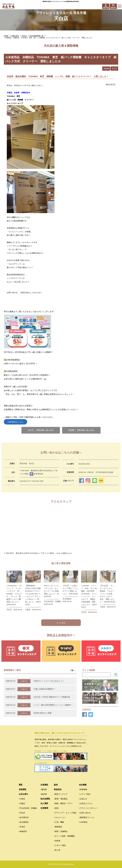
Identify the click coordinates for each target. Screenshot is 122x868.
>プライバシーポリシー (88, 808)
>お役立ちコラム (86, 803)
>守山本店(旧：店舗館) (28, 808)
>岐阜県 (44, 794)
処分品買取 (45, 799)
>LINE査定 (83, 822)
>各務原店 (23, 831)
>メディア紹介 (85, 794)
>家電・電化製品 (61, 799)
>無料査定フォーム (87, 817)
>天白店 (22, 813)
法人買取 (44, 803)
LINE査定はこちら (15, 422)
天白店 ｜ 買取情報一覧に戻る (41, 430)
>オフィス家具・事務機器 (64, 836)
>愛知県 (44, 789)
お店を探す (23, 794)
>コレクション (60, 817)
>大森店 (22, 803)
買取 (21, 785)
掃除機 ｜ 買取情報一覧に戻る (81, 430)
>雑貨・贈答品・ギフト (63, 803)
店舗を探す (15, 36)
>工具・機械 (59, 822)
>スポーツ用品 (60, 845)
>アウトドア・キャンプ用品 (65, 813)
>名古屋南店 (24, 822)
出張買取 (44, 785)
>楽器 (56, 808)
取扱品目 (58, 789)
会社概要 (83, 785)
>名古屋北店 (24, 817)
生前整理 (44, 808)
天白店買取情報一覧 (36, 36)
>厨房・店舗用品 (61, 831)
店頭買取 (23, 789)
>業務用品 (58, 827)
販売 (56, 785)
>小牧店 (22, 799)
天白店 (24, 36)
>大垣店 (22, 827)
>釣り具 (57, 850)
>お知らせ (83, 799)
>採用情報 (83, 789)
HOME (6, 36)
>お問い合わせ (85, 813)
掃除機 (106, 69)
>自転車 (57, 841)
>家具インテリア (61, 794)
